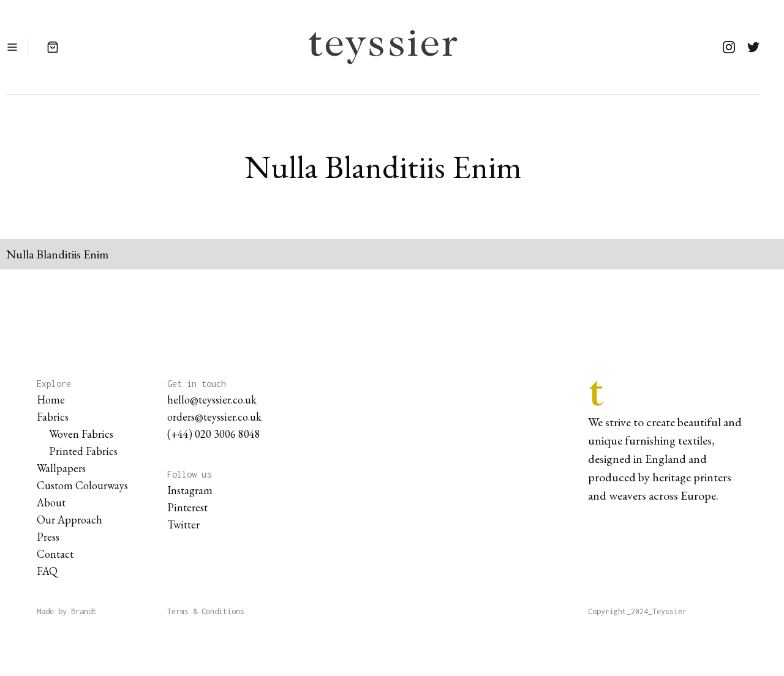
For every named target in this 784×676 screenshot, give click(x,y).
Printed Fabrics (83, 451)
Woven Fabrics (81, 434)
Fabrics (53, 417)
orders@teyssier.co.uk (214, 417)
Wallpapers (61, 468)
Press (48, 537)
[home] (383, 47)
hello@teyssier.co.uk (212, 400)
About (51, 502)
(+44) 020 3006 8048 (214, 434)
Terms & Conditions (206, 611)
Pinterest (187, 507)
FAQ (47, 571)
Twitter (183, 524)
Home (51, 400)
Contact (55, 554)
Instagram (190, 490)
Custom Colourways (82, 485)
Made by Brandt (67, 611)
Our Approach (70, 520)
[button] (12, 47)
